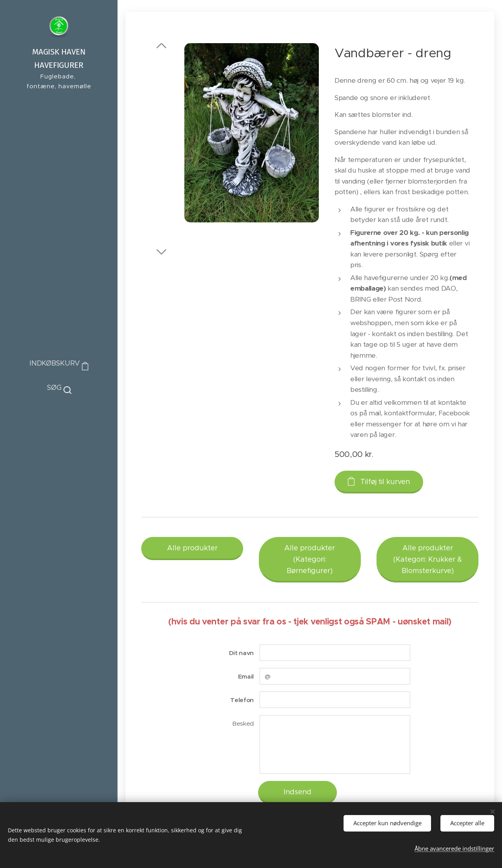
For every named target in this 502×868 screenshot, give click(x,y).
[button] (59, 388)
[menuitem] (59, 420)
